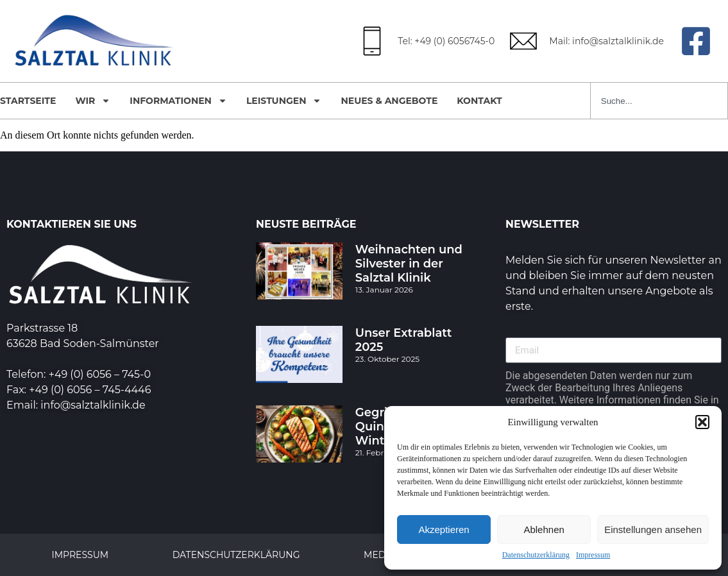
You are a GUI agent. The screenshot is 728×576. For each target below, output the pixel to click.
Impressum (593, 555)
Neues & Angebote (389, 101)
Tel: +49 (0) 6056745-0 (446, 41)
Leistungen (284, 101)
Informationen (178, 101)
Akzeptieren (444, 529)
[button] (702, 422)
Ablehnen (544, 529)
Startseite (28, 101)
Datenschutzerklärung (536, 555)
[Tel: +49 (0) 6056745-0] (372, 41)
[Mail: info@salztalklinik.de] (523, 41)
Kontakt (479, 101)
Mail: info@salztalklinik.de (606, 41)
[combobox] (659, 101)
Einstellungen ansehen (653, 529)
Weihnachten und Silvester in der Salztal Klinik (409, 264)
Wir (93, 101)
